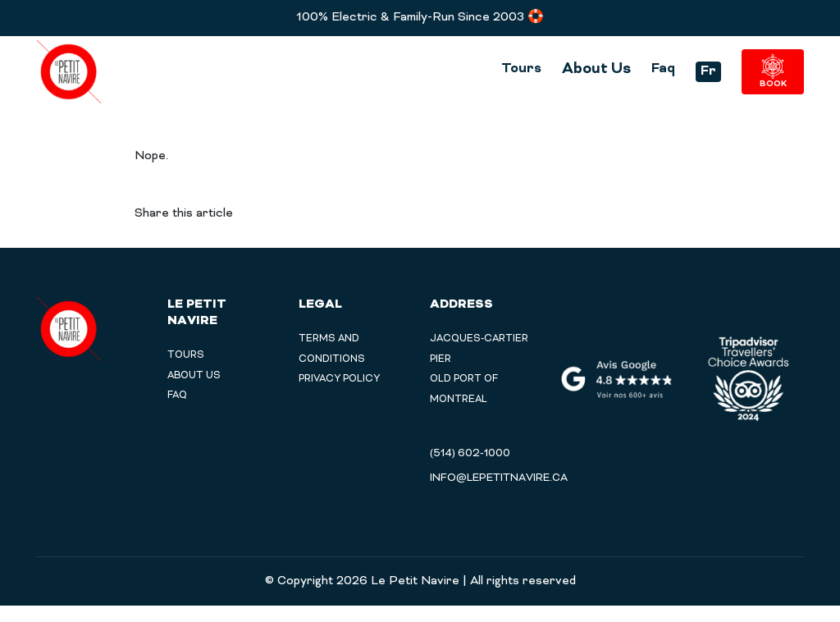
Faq (650, 69)
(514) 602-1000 (470, 470)
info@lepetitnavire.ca (499, 495)
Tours (506, 69)
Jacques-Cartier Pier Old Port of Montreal (482, 379)
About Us (582, 69)
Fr (696, 72)
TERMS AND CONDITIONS (334, 354)
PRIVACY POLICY (343, 391)
